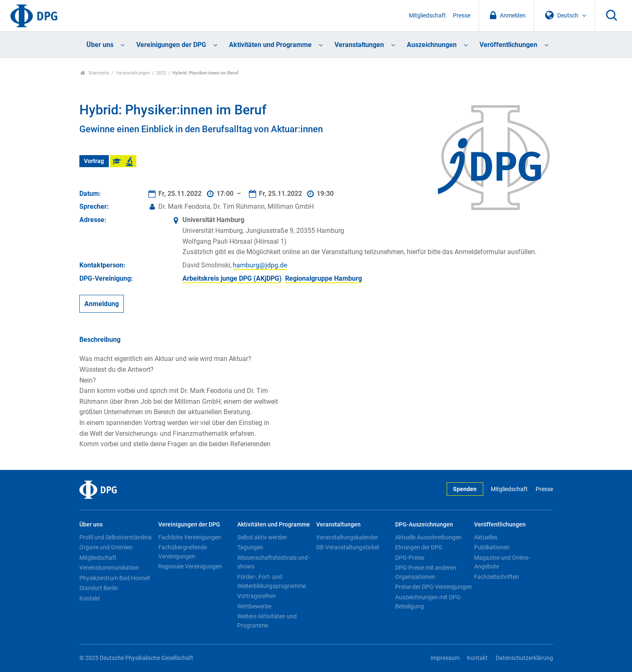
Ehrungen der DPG (419, 547)
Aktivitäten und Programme (270, 45)
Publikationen (492, 547)
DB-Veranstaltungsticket (348, 547)
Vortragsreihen (257, 596)
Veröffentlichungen (508, 45)
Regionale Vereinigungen (190, 566)
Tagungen (250, 547)
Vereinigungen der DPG (171, 45)
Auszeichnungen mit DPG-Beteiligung (429, 602)
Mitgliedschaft (427, 16)
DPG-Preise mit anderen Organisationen (426, 572)
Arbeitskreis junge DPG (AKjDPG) (232, 278)
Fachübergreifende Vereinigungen (183, 552)
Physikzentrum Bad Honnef (115, 578)
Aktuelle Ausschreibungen (428, 537)
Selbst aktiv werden (262, 537)
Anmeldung (102, 304)
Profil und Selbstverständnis (116, 537)
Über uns (100, 45)
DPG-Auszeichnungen (424, 525)
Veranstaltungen (359, 45)
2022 (161, 73)
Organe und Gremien (106, 547)
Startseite (95, 73)
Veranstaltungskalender (347, 537)
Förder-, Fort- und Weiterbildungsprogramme (272, 581)
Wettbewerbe (254, 606)
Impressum (445, 658)
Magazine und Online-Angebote (502, 562)
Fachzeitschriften (497, 577)
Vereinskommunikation (109, 568)
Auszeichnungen (432, 45)
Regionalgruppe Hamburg (323, 278)
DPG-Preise (410, 558)
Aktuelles (486, 537)
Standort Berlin (99, 588)
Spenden (465, 489)
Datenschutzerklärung (524, 658)
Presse (462, 16)
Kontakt (90, 598)
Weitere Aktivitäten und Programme (267, 621)
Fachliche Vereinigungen (190, 537)
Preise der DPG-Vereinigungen (434, 587)
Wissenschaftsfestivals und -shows (274, 562)
